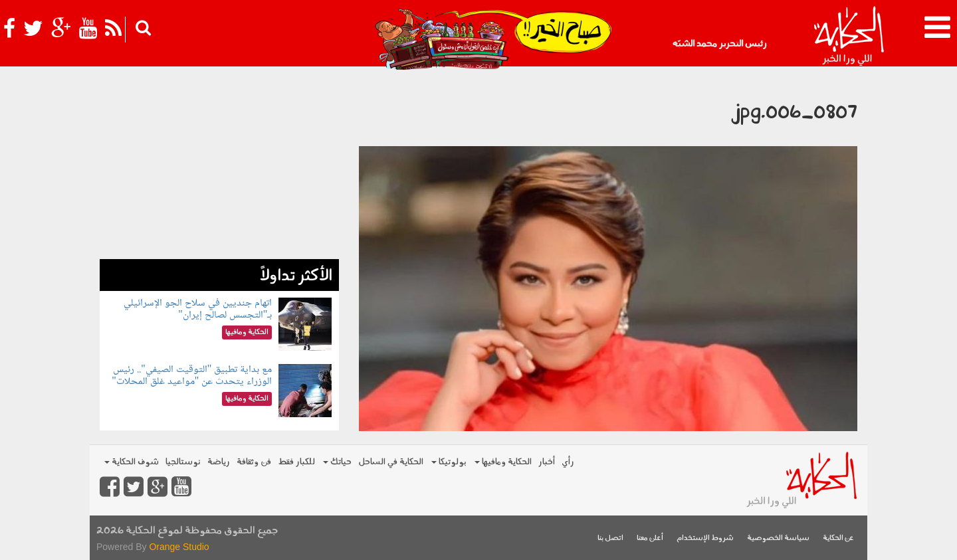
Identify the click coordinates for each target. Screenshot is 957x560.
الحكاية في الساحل (391, 462)
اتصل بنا (610, 538)
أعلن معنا (650, 538)
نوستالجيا (183, 462)
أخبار (547, 462)
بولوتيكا (449, 462)
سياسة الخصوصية (778, 538)
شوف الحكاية (132, 462)
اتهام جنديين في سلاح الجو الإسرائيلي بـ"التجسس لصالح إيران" (198, 309)
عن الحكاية (838, 538)
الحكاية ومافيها (503, 462)
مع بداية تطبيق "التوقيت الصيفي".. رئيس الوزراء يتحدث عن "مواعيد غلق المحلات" (192, 376)
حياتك (337, 462)
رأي (568, 462)
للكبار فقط (296, 462)
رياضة (219, 462)
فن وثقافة (254, 462)
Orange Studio (179, 547)
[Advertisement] (219, 166)
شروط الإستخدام (705, 538)
